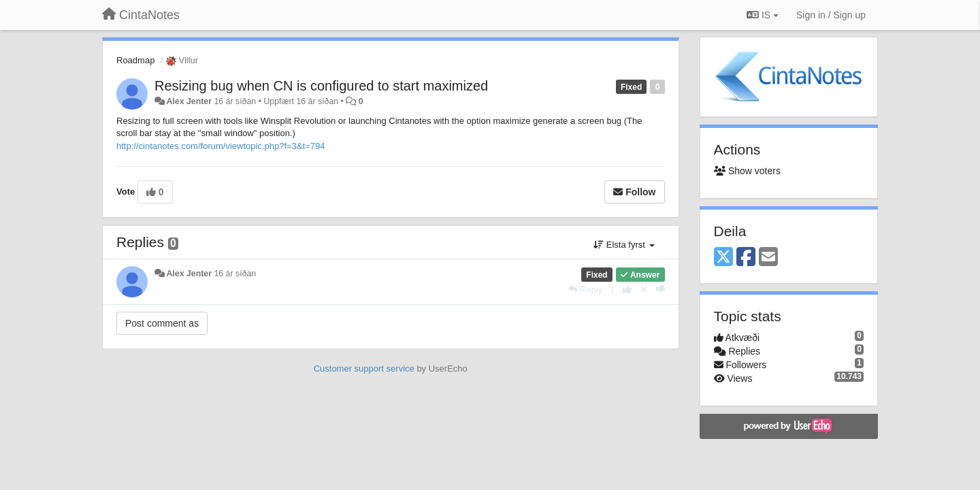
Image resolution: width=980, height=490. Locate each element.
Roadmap (135, 60)
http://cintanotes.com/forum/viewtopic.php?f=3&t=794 (220, 146)
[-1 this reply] (660, 290)
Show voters (747, 171)
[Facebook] (746, 258)
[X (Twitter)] (723, 258)
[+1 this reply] (627, 290)
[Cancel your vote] (644, 290)
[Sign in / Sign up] (831, 15)
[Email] (768, 258)
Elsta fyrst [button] (624, 245)
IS (763, 15)
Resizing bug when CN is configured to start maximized (321, 86)
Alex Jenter (189, 101)
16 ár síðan (235, 274)
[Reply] (585, 290)
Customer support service (364, 369)
